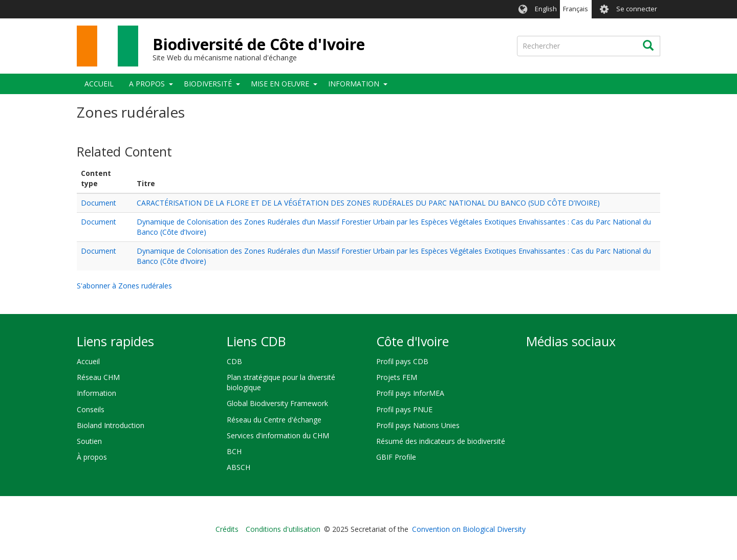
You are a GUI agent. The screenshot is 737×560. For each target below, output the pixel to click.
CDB (234, 361)
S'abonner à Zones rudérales (124, 286)
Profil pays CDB (402, 361)
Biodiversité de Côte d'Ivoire (259, 44)
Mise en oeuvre (280, 84)
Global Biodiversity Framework (277, 403)
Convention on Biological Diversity (469, 529)
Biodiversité (208, 84)
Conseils (91, 409)
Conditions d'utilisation (283, 529)
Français (576, 9)
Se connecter (637, 9)
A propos (147, 84)
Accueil (99, 84)
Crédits (227, 529)
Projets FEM (397, 377)
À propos (92, 457)
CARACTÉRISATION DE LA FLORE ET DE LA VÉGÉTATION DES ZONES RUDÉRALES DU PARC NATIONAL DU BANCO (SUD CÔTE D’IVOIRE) (368, 203)
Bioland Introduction (111, 425)
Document (99, 203)
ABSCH (239, 467)
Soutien (89, 441)
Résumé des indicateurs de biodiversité (441, 441)
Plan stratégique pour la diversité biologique (281, 382)
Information (354, 84)
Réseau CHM (98, 377)
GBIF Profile (396, 457)
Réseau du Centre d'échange (274, 420)
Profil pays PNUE (404, 409)
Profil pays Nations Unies (418, 425)
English (546, 9)
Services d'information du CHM (278, 435)
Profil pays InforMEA (410, 393)
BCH (234, 451)
